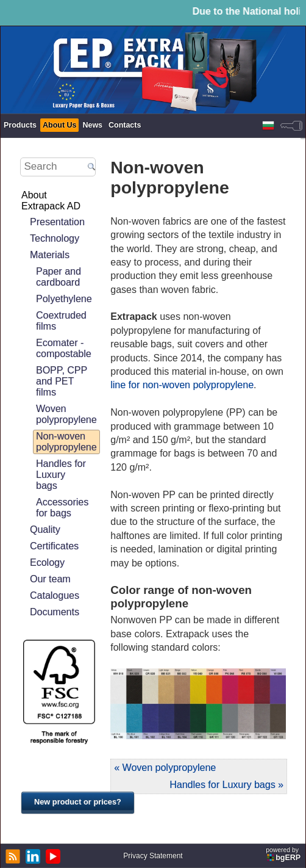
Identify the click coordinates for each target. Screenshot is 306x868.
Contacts (125, 125)
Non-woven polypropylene (66, 442)
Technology (55, 238)
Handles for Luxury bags (61, 475)
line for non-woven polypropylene (182, 385)
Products (20, 125)
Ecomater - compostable (64, 348)
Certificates (54, 546)
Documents (55, 612)
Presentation (57, 222)
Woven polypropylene (66, 414)
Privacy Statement (153, 856)
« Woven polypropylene (165, 768)
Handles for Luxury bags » (226, 785)
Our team (50, 579)
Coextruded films (61, 321)
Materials (50, 255)
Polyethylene (64, 299)
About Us (59, 125)
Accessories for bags (62, 508)
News (92, 125)
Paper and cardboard (59, 277)
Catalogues (55, 595)
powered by (284, 854)
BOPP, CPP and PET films (62, 381)
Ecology (47, 562)
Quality (45, 530)
